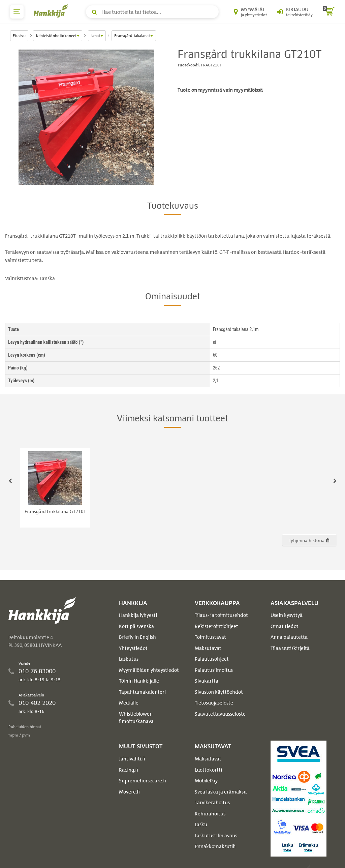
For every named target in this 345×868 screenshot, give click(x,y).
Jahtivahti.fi (132, 759)
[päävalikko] (17, 12)
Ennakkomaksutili (215, 846)
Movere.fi (129, 792)
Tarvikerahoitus (212, 803)
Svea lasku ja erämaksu (221, 792)
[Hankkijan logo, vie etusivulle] (52, 11)
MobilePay (206, 781)
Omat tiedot (285, 626)
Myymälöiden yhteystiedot (149, 670)
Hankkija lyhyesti (138, 615)
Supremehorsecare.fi (143, 781)
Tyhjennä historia (309, 540)
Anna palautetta (289, 637)
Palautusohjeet (212, 659)
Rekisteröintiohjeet (216, 626)
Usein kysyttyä (287, 615)
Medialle (129, 703)
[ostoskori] (329, 12)
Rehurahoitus (210, 814)
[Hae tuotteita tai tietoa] (152, 12)
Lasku (201, 825)
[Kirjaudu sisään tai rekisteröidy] (295, 12)
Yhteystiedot (133, 648)
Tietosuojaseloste (214, 703)
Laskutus (129, 659)
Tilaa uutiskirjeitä (290, 648)
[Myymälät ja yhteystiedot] (250, 12)
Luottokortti (208, 770)
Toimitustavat (210, 637)
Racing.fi (129, 770)
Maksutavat (208, 648)
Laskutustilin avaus (216, 836)
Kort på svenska (136, 626)
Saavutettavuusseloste (220, 714)
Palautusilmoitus (214, 670)
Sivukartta (207, 681)
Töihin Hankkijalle (139, 681)
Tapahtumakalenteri (142, 692)
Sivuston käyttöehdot (219, 692)
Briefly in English (137, 637)
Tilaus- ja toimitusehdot (221, 615)
